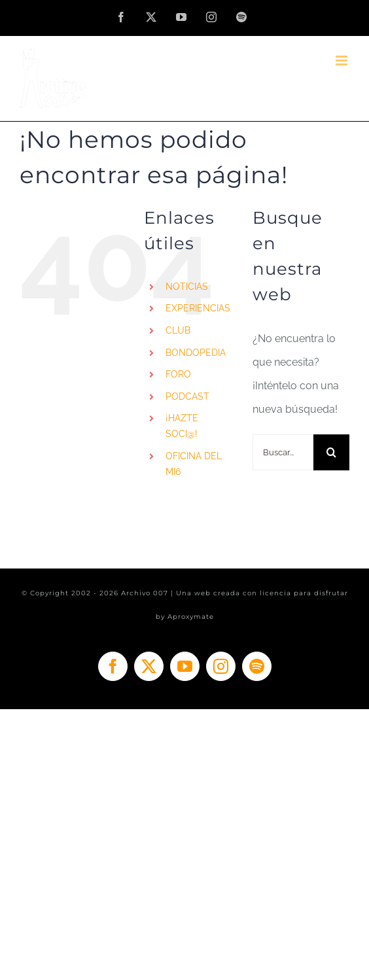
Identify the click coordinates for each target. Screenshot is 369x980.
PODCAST (187, 396)
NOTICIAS (187, 287)
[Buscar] (331, 452)
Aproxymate (191, 617)
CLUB (178, 330)
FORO (178, 374)
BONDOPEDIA (196, 353)
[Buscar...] (283, 452)
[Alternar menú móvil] (343, 61)
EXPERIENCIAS (198, 308)
